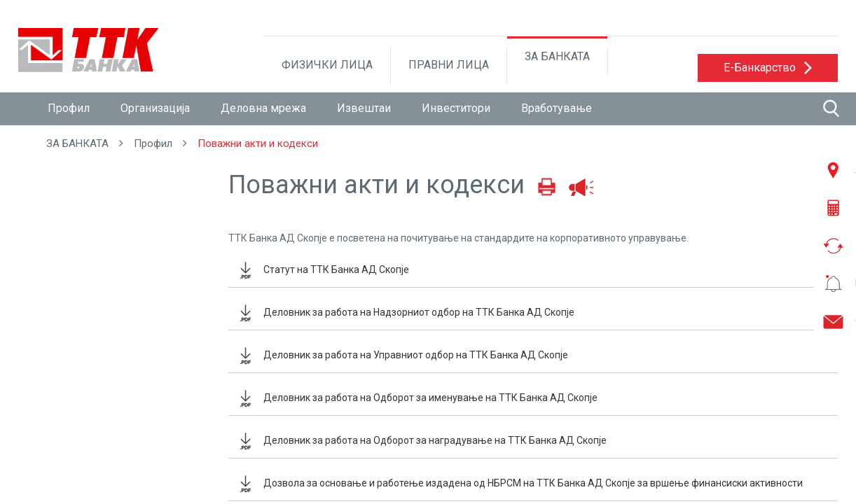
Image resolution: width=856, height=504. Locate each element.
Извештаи (364, 108)
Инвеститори (456, 108)
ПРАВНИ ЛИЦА (449, 65)
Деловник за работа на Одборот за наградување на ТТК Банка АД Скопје (435, 440)
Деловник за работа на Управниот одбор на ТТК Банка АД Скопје (416, 355)
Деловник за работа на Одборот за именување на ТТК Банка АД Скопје (430, 398)
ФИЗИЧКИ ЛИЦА (327, 65)
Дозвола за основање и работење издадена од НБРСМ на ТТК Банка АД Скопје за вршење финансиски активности (533, 483)
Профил (69, 108)
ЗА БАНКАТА (557, 56)
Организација (155, 108)
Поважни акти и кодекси (258, 143)
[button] (768, 68)
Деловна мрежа (263, 108)
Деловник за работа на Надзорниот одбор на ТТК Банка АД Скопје (419, 312)
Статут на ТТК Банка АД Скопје (336, 269)
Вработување (557, 108)
